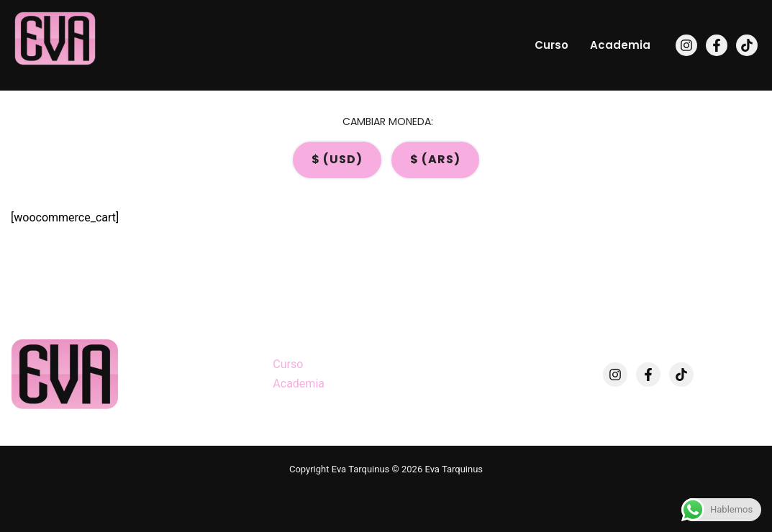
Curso (551, 45)
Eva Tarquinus (37, 74)
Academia (620, 45)
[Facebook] (717, 45)
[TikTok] (747, 45)
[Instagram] (686, 45)
